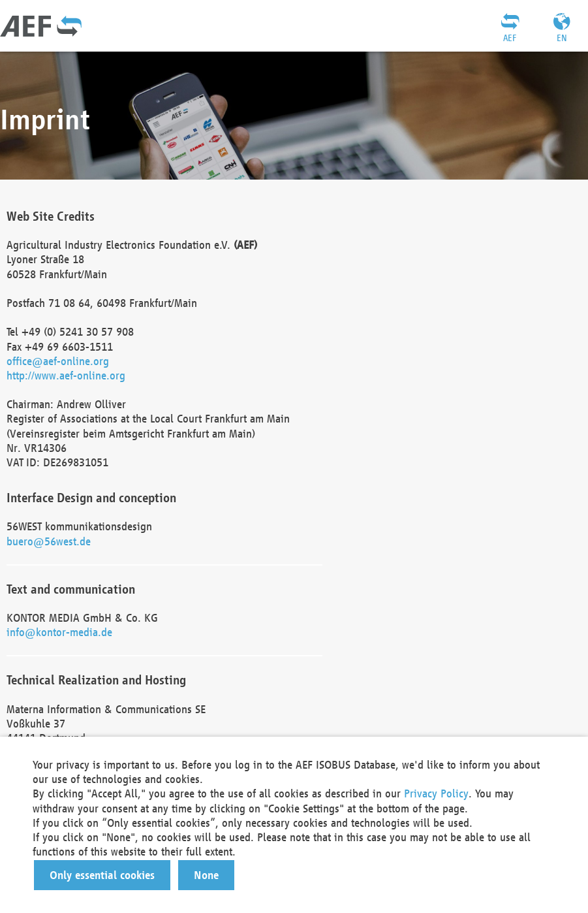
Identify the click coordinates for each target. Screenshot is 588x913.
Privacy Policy (436, 793)
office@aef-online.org (58, 361)
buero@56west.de (49, 541)
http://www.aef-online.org (66, 375)
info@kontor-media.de (59, 632)
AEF (510, 38)
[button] (102, 875)
